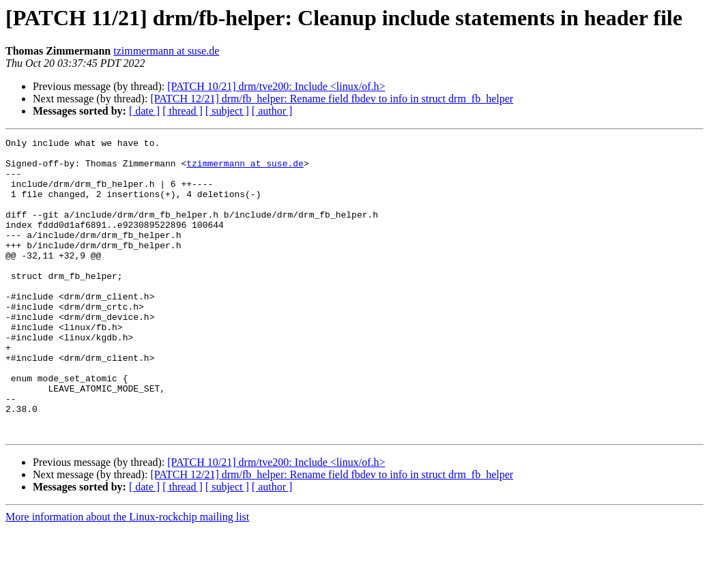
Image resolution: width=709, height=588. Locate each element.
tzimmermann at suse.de (166, 51)
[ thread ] (183, 111)
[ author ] (272, 111)
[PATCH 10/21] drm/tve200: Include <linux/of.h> (276, 86)
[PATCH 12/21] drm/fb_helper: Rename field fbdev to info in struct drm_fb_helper (332, 99)
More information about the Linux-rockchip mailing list (127, 576)
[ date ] (144, 111)
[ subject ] (227, 111)
